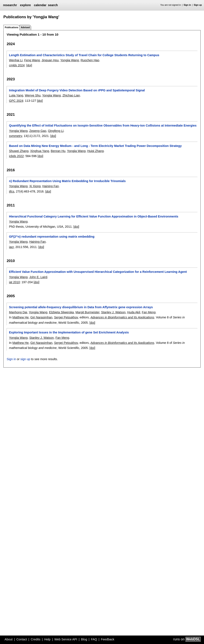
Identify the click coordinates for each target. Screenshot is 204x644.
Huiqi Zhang (96, 151)
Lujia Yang (16, 95)
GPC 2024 (16, 101)
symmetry (15, 136)
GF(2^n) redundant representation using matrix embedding (52, 237)
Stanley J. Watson (113, 312)
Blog (84, 639)
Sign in (187, 5)
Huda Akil (134, 312)
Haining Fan (51, 186)
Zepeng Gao (38, 131)
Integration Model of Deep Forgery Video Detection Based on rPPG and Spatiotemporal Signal (77, 90)
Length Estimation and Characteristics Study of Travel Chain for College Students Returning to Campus (84, 55)
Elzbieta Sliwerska (62, 312)
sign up (25, 359)
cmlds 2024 (17, 65)
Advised (25, 27)
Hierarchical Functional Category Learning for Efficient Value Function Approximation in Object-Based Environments (94, 216)
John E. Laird (38, 277)
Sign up (198, 5)
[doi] (29, 65)
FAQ (94, 639)
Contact (22, 639)
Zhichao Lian (71, 95)
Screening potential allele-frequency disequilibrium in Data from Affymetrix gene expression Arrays (81, 307)
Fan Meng (149, 312)
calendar (40, 5)
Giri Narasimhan (41, 317)
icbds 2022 (16, 156)
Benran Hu (58, 151)
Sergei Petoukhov (66, 317)
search (53, 5)
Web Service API (66, 639)
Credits (36, 639)
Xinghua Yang (40, 151)
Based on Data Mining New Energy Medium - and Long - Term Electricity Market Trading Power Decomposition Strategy (95, 146)
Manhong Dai (18, 312)
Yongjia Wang (70, 60)
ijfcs (12, 191)
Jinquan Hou (50, 60)
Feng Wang (32, 60)
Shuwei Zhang (19, 151)
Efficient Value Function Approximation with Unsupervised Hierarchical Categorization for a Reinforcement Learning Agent (98, 272)
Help (47, 639)
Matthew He (20, 317)
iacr (11, 247)
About (9, 639)
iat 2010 (14, 282)
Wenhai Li (16, 60)
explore (25, 5)
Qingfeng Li (56, 131)
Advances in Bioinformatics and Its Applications (122, 317)
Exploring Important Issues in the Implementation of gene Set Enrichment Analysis (69, 332)
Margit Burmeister (87, 312)
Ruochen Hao (90, 60)
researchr (10, 5)
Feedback (108, 639)
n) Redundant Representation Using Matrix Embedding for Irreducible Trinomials (67, 181)
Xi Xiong (35, 186)
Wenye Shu (33, 95)
